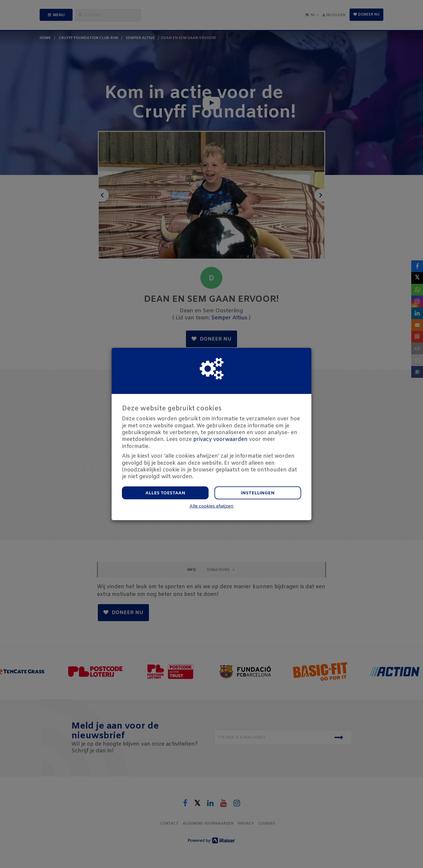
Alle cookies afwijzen (211, 507)
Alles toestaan (165, 493)
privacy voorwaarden (220, 439)
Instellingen (258, 493)
